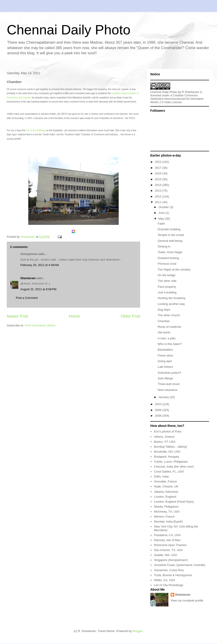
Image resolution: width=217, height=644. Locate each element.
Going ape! (165, 361)
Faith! (161, 224)
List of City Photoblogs (169, 585)
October (164, 207)
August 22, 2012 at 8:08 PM (38, 289)
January (164, 397)
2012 (159, 196)
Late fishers (165, 367)
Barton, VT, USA (165, 442)
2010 (159, 404)
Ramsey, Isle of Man (167, 540)
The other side (167, 281)
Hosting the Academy (171, 298)
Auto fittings (165, 378)
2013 (159, 191)
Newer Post (17, 316)
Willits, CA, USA (164, 580)
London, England (165, 497)
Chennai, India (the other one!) (174, 467)
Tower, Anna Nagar (170, 252)
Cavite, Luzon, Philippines (171, 462)
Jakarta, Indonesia (166, 492)
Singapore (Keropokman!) (171, 560)
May (162, 219)
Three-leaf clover (169, 384)
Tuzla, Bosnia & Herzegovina (173, 575)
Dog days (164, 310)
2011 (159, 202)
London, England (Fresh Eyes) (174, 502)
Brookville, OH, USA (167, 452)
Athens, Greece (164, 437)
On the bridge (166, 275)
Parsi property (167, 287)
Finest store (165, 355)
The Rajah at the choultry (174, 270)
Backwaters (165, 350)
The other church (169, 315)
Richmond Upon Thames (170, 545)
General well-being (170, 241)
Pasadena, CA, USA (167, 535)
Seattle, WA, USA (165, 555)
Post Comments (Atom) (40, 325)
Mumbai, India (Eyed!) (168, 522)
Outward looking (168, 258)
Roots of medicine (169, 327)
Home (74, 316)
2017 (159, 168)
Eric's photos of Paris (168, 431)
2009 (159, 410)
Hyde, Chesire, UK (166, 486)
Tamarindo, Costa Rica (169, 570)
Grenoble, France (165, 481)
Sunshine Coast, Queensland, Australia (179, 565)
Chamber (164, 321)
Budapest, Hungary (166, 457)
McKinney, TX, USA (167, 512)
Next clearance (167, 390)
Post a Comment (27, 298)
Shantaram (28, 278)
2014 (159, 185)
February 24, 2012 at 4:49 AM (40, 265)
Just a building (167, 292)
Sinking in (164, 246)
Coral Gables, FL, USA (169, 472)
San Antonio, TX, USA (168, 550)
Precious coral (167, 264)
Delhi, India (161, 476)
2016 (159, 173)
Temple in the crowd (171, 235)
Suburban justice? (169, 373)
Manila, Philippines (166, 507)
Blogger (138, 631)
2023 (159, 162)
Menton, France (164, 517)
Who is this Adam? (170, 344)
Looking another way (171, 304)
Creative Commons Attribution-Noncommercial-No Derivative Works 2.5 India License (177, 99)
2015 (159, 179)
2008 (159, 416)
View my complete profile (187, 600)
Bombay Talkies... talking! (170, 447)
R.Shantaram (191, 92)
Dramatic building (169, 229)
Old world (164, 332)
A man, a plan (167, 338)
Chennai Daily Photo (69, 30)
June (162, 213)
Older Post (130, 316)
